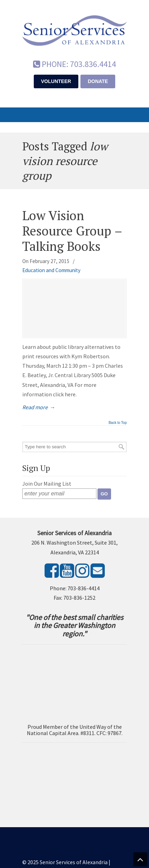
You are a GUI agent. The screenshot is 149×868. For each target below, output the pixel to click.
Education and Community (51, 270)
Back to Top (118, 423)
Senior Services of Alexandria (74, 28)
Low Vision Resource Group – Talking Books (72, 231)
